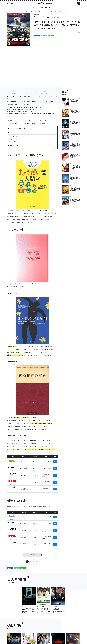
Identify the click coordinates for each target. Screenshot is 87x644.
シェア (37, 36)
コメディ (14, 11)
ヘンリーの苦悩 (13, 133)
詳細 (55, 462)
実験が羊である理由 (14, 145)
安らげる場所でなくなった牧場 (17, 142)
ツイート (44, 36)
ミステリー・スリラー (50, 17)
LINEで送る (51, 36)
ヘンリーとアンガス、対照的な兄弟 (17, 129)
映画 (34, 7)
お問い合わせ (52, 7)
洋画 (42, 7)
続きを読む (32, 554)
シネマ (38, 7)
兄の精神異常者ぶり (15, 139)
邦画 (46, 7)
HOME (9, 11)
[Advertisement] (44, 66)
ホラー (42, 17)
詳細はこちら (12, 464)
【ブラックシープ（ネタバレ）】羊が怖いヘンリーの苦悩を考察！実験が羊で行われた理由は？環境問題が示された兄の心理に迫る (42, 11)
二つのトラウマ (14, 136)
